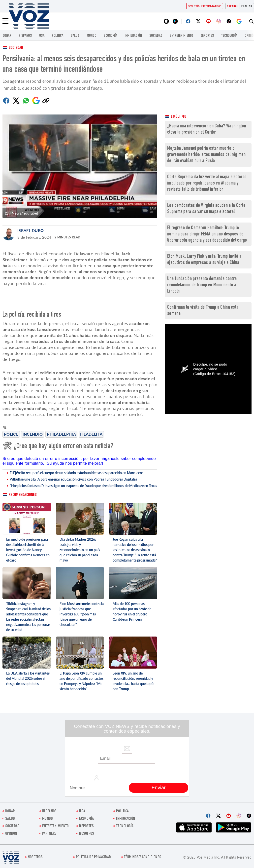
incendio (33, 434)
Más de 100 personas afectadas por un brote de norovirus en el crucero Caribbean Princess (132, 611)
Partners (49, 834)
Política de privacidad (94, 857)
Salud (75, 36)
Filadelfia (91, 434)
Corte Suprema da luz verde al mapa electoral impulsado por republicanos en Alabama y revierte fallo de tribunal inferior (206, 183)
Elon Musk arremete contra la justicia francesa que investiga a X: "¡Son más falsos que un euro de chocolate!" (82, 614)
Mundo (92, 36)
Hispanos (25, 36)
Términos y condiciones (143, 857)
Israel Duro (31, 230)
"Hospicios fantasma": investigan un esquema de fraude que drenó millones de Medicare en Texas (83, 486)
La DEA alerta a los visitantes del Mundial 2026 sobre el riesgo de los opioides (28, 678)
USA (42, 36)
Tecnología (229, 36)
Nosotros (87, 834)
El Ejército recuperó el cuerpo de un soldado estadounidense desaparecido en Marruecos (77, 473)
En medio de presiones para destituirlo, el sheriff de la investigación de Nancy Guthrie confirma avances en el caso (28, 550)
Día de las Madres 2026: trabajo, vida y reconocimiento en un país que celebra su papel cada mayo (80, 550)
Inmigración (133, 36)
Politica (58, 36)
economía (110, 36)
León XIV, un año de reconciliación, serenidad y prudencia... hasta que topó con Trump (133, 681)
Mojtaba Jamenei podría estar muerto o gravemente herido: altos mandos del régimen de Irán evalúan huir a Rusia (206, 155)
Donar (7, 36)
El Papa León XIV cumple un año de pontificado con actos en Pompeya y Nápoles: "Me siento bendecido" (81, 681)
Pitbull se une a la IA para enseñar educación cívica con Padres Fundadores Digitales (73, 479)
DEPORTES (207, 36)
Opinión (11, 834)
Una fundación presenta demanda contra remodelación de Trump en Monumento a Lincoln (202, 285)
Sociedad (156, 36)
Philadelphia (61, 434)
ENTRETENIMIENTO (181, 36)
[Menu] (5, 21)
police (11, 434)
